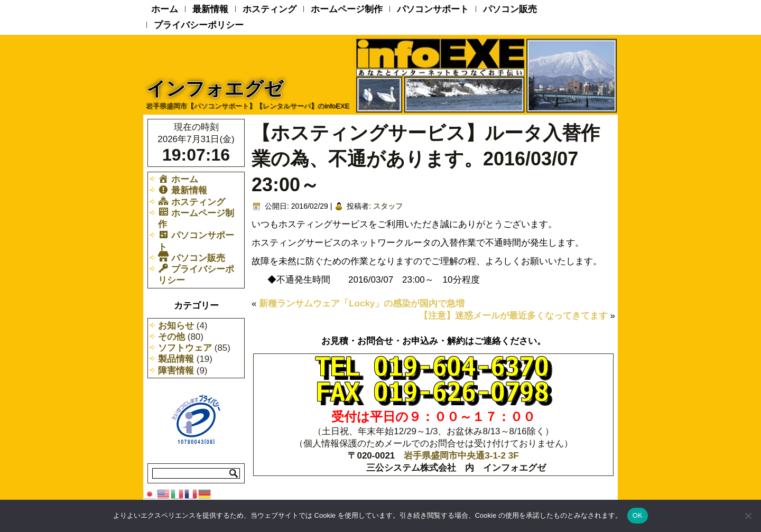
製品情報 (176, 359)
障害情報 (176, 371)
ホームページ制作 (347, 9)
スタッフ (388, 206)
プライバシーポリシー (199, 25)
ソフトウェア (185, 348)
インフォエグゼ (215, 88)
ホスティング (270, 9)
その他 (171, 337)
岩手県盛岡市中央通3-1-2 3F (461, 456)
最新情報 (210, 9)
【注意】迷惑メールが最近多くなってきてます (513, 316)
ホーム (165, 9)
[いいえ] (748, 516)
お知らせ (176, 326)
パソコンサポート (433, 9)
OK (638, 515)
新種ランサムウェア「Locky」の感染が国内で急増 (362, 304)
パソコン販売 (510, 9)
